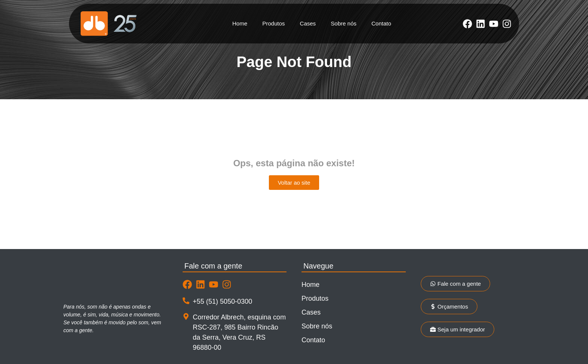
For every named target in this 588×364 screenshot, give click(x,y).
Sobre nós (343, 23)
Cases (308, 23)
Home (240, 23)
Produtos (274, 23)
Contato (381, 23)
